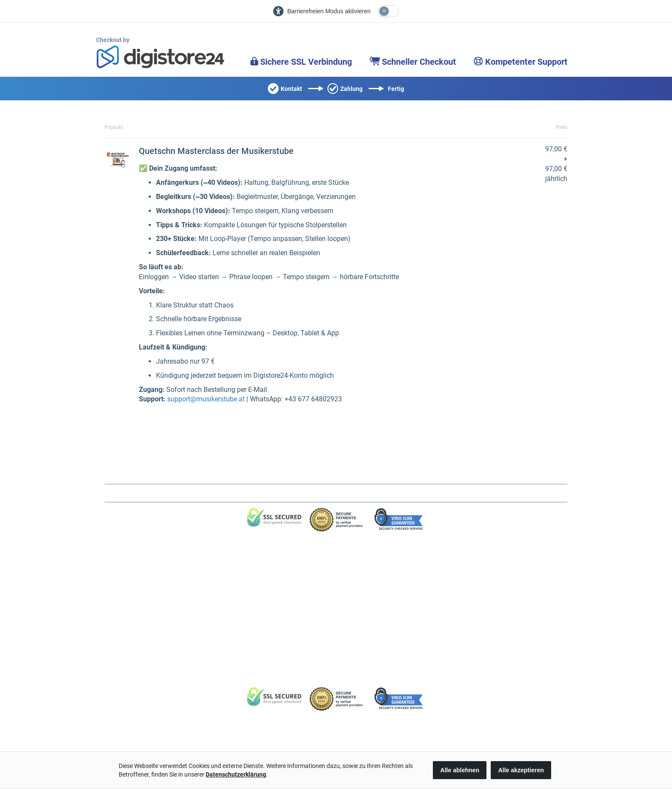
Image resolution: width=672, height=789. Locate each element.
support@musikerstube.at (206, 399)
